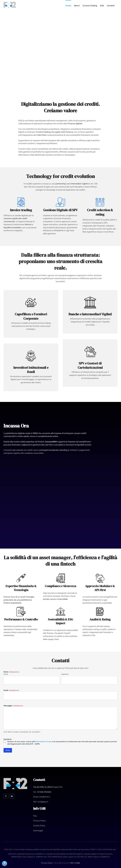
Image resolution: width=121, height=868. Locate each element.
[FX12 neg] (15, 779)
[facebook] (6, 796)
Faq (35, 816)
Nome (6, 674)
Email (11, 690)
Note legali (38, 831)
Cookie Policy (39, 826)
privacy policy (47, 863)
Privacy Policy (39, 821)
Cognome (65, 674)
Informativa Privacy (43, 742)
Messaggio (13, 706)
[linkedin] (12, 796)
